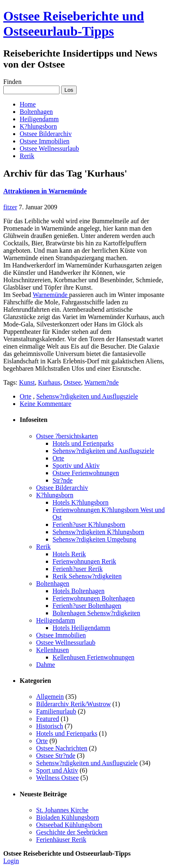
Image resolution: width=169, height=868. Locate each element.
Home (28, 104)
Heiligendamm (39, 119)
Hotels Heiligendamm (81, 628)
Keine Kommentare (46, 404)
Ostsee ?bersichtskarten (67, 436)
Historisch (50, 726)
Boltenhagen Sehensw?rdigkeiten (96, 613)
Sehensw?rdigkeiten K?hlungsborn (98, 532)
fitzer (10, 207)
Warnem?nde (101, 382)
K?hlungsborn (38, 126)
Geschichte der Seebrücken (72, 832)
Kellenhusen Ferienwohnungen (94, 657)
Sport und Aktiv (57, 770)
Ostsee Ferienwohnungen (86, 473)
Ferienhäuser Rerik (61, 840)
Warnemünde (51, 295)
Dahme (46, 665)
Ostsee (72, 382)
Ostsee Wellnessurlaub (49, 148)
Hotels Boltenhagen (79, 591)
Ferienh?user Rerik (78, 569)
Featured (48, 719)
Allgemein (50, 697)
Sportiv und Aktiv (76, 466)
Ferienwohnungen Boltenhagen (94, 598)
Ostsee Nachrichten (62, 748)
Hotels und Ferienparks (83, 443)
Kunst (27, 382)
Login (11, 861)
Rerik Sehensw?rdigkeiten (87, 576)
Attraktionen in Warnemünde (45, 191)
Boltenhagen (36, 112)
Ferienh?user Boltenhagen (87, 606)
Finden (12, 82)
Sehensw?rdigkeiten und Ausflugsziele (87, 396)
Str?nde (63, 480)
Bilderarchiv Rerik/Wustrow (73, 704)
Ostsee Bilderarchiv (46, 134)
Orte (25, 396)
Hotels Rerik (69, 554)
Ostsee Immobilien (45, 141)
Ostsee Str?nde (56, 756)
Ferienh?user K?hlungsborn (89, 525)
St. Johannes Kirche (62, 810)
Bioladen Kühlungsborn (67, 817)
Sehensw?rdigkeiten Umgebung (94, 539)
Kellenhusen (53, 650)
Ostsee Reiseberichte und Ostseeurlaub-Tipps (74, 24)
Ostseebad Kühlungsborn (69, 825)
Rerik (27, 156)
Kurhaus (49, 382)
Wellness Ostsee (57, 778)
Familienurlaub (56, 711)
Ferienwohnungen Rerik (84, 561)
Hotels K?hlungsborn (80, 502)
